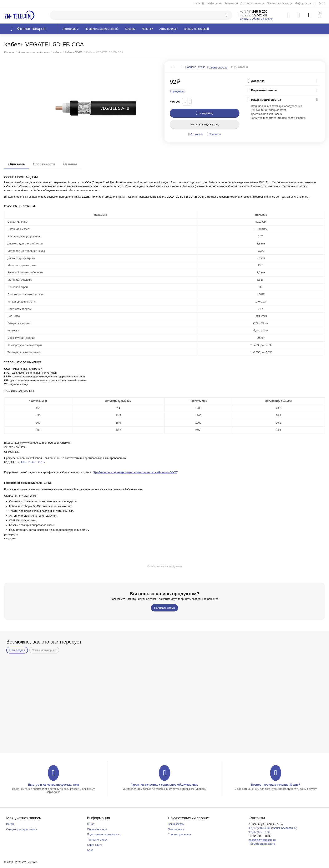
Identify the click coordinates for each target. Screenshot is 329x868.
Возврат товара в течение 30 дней (276, 785)
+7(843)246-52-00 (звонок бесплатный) (273, 828)
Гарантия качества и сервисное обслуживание (164, 785)
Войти (10, 824)
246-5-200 (254, 12)
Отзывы (70, 164)
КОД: (234, 67)
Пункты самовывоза (279, 3)
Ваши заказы (176, 824)
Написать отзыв (195, 67)
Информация (303, 3)
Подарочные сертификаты (104, 834)
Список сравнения (179, 834)
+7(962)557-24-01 (260, 832)
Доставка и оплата (252, 3)
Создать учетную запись (22, 829)
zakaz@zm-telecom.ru (208, 3)
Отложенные (176, 829)
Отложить (196, 134)
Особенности (44, 164)
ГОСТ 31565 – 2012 (32, 462)
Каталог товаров (31, 29)
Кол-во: (175, 102)
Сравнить (214, 134)
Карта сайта (95, 845)
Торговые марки (97, 840)
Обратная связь (97, 829)
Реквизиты (231, 3)
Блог (90, 850)
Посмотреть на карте (262, 844)
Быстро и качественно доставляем (53, 785)
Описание (16, 164)
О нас (91, 824)
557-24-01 (254, 15)
